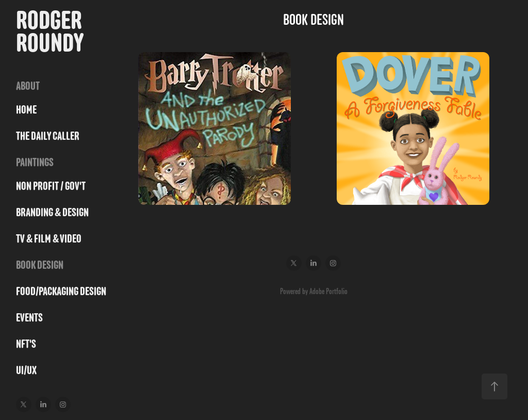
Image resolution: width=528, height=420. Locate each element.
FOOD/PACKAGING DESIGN (61, 291)
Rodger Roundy (51, 31)
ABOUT (28, 86)
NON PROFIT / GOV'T (51, 186)
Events (29, 318)
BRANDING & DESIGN (52, 212)
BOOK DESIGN (40, 265)
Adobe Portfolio (328, 291)
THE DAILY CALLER (48, 136)
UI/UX (26, 370)
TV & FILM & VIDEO (49, 239)
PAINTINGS (35, 162)
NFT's (26, 344)
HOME (26, 110)
